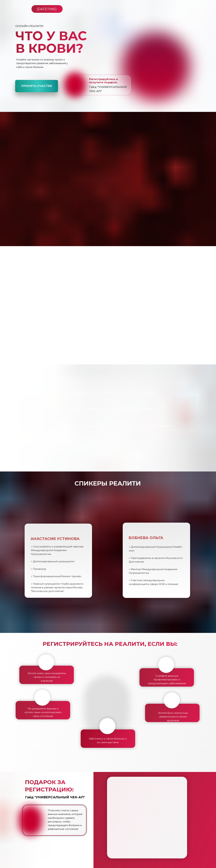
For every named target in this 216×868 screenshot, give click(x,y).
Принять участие (37, 86)
